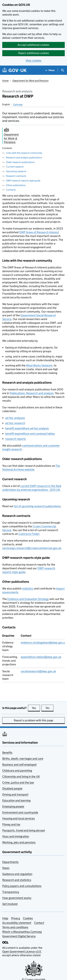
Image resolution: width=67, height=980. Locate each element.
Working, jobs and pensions (19, 842)
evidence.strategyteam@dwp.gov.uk (44, 643)
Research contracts (16, 176)
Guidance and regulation (17, 874)
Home (5, 81)
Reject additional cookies (34, 53)
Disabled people (12, 788)
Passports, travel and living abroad (24, 830)
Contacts (11, 190)
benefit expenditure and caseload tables (30, 434)
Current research (15, 167)
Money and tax (11, 824)
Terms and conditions (15, 927)
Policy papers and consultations (22, 886)
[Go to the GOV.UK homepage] (14, 70)
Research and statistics (17, 880)
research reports (16, 439)
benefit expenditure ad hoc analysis (27, 428)
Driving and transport (15, 794)
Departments (10, 862)
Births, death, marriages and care (23, 759)
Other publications (16, 185)
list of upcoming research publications (37, 506)
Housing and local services (19, 818)
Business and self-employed (19, 765)
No (50, 708)
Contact (39, 923)
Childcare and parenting (17, 771)
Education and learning (16, 800)
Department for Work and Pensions (30, 81)
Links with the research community (24, 153)
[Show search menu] (62, 70)
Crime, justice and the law (18, 782)
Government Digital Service (19, 936)
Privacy (16, 918)
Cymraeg (18, 104)
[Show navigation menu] (50, 70)
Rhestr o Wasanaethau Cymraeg (22, 932)
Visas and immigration (16, 836)
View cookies (33, 61)
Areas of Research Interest (39, 232)
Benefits (7, 753)
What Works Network (39, 365)
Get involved (10, 904)
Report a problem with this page (33, 720)
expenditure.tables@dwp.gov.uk (41, 657)
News (6, 868)
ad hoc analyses (15, 418)
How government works (17, 898)
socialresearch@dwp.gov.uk (38, 671)
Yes (36, 708)
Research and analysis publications (24, 158)
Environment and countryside (20, 812)
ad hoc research (15, 423)
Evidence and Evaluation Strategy (28, 599)
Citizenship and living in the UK (21, 777)
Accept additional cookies (33, 45)
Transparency (11, 892)
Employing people (13, 806)
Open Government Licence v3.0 (22, 951)
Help (5, 918)
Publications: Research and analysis (32, 393)
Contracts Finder (29, 534)
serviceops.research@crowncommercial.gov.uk (32, 548)
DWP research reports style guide (23, 181)
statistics (28, 588)
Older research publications (20, 162)
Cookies (28, 918)
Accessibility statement (17, 923)
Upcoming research (16, 171)
